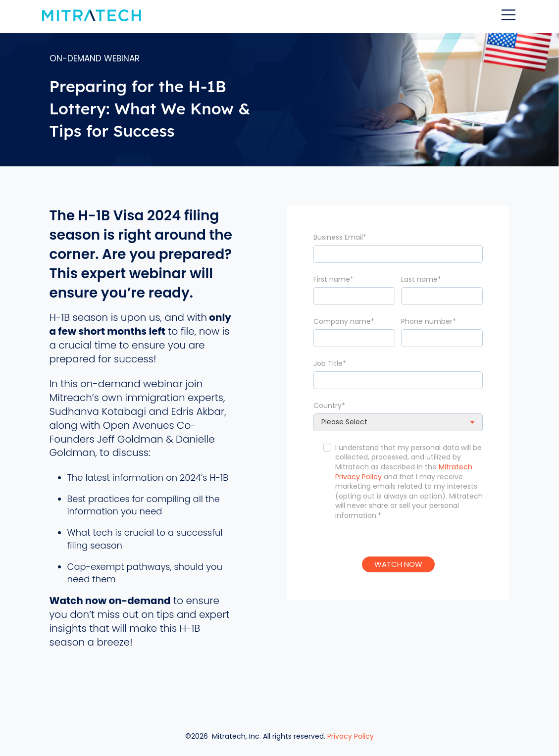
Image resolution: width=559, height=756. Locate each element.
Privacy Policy (351, 733)
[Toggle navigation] (508, 15)
